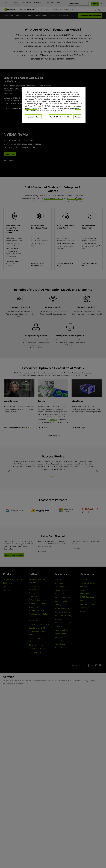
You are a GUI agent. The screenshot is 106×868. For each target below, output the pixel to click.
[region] (54, 105)
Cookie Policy (46, 106)
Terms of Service (31, 108)
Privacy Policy (33, 106)
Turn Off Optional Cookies (60, 117)
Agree (77, 117)
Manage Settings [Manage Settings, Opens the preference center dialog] (33, 117)
